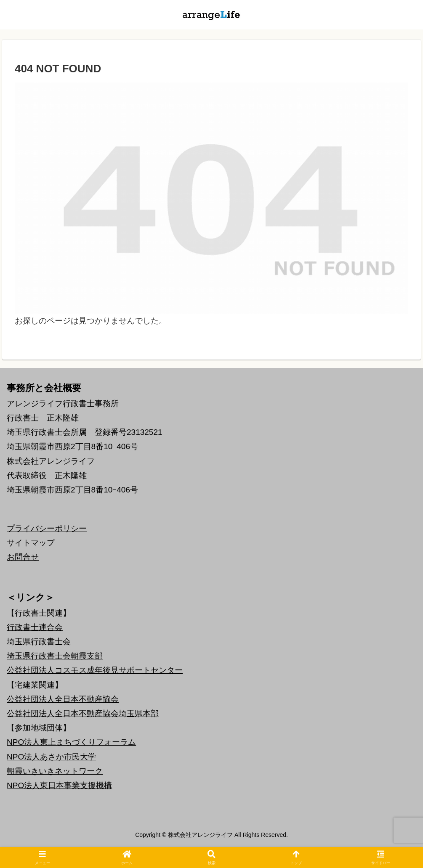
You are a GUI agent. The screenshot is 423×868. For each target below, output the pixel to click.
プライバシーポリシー (47, 528)
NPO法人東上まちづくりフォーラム (71, 742)
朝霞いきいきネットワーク (55, 771)
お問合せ (23, 557)
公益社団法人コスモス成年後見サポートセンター (95, 670)
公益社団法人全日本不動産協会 (63, 699)
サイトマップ (31, 543)
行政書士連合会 (35, 627)
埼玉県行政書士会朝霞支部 (55, 656)
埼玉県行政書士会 (39, 642)
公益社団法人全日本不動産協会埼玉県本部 (83, 713)
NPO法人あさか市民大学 (51, 757)
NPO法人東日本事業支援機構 (59, 785)
